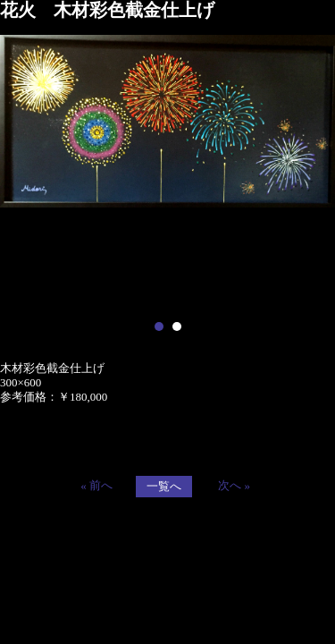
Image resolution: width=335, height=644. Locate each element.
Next (312, 172)
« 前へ (96, 485)
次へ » (234, 485)
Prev (23, 172)
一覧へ (164, 486)
